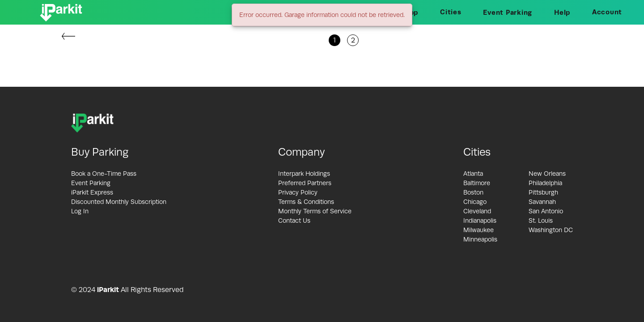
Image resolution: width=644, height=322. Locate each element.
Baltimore (477, 183)
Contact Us (294, 220)
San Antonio (546, 211)
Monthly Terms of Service (315, 211)
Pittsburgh (543, 192)
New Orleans (547, 174)
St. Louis (541, 220)
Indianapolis (480, 220)
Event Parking (508, 12)
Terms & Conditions (306, 202)
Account (607, 12)
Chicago (475, 202)
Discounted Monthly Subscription (119, 202)
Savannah (542, 202)
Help (562, 12)
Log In (80, 211)
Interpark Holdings (304, 174)
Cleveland (477, 211)
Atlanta (473, 174)
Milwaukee (479, 230)
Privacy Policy (298, 192)
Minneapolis (480, 239)
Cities (451, 12)
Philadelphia (545, 183)
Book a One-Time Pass (104, 174)
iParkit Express (92, 192)
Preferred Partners (305, 183)
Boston (473, 192)
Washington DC (551, 230)
